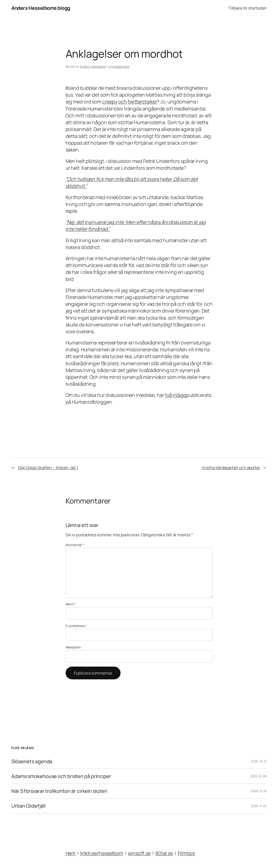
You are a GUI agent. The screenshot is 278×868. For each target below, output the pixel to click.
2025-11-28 (259, 791)
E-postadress (76, 626)
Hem (71, 853)
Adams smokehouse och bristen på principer (61, 776)
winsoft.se (139, 853)
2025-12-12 (259, 761)
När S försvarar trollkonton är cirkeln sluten (59, 791)
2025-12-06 (258, 776)
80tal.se (164, 853)
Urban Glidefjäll (28, 806)
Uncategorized (119, 66)
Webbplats (73, 647)
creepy (110, 101)
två (168, 395)
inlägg (179, 395)
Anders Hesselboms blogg (41, 8)
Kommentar (75, 545)
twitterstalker (142, 101)
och (123, 101)
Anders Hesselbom (93, 66)
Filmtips (186, 853)
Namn (71, 604)
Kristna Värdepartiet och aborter (231, 467)
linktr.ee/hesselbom (102, 853)
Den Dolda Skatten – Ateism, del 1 (48, 467)
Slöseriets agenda (32, 761)
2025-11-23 (259, 806)
